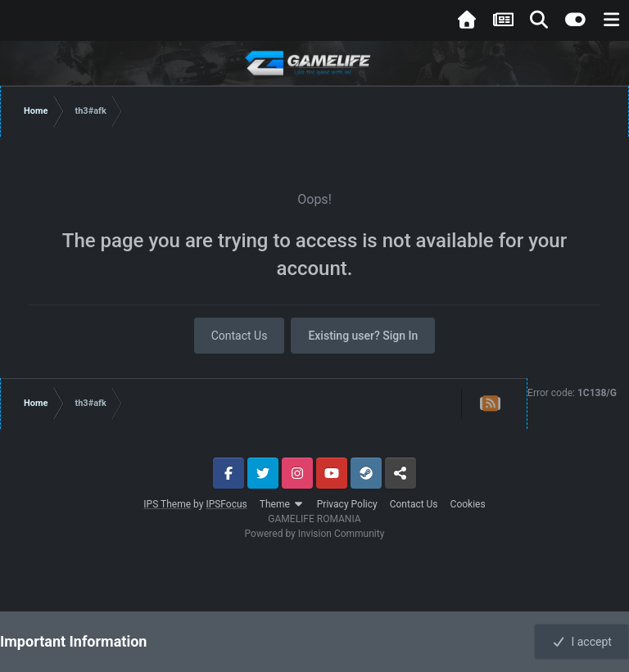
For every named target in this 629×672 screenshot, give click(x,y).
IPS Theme (167, 504)
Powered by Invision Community (315, 534)
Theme (282, 504)
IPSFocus (226, 504)
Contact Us (240, 336)
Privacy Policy (347, 504)
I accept (581, 642)
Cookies (468, 504)
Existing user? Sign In (363, 336)
